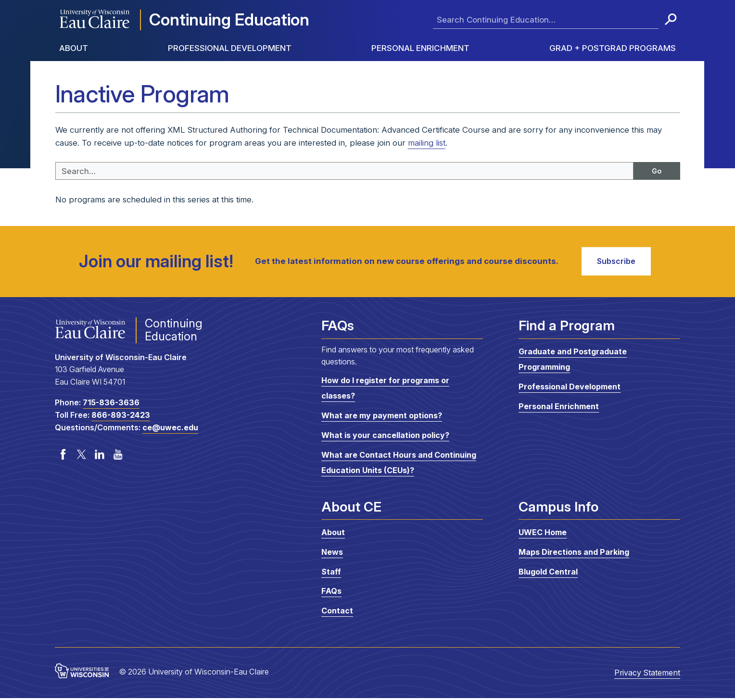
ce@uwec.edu (170, 430)
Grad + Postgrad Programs (613, 48)
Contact (337, 613)
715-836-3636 (111, 405)
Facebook (63, 457)
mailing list (427, 143)
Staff (331, 574)
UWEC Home (543, 535)
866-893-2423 (121, 417)
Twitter (81, 457)
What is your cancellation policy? (385, 437)
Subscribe (614, 262)
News (332, 554)
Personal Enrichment (420, 48)
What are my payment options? (382, 418)
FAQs (331, 593)
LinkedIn (100, 457)
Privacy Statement (647, 675)
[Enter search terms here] (546, 20)
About (74, 48)
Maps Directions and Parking (574, 554)
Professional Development (230, 48)
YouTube (118, 457)
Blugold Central (548, 574)
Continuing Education (229, 19)
